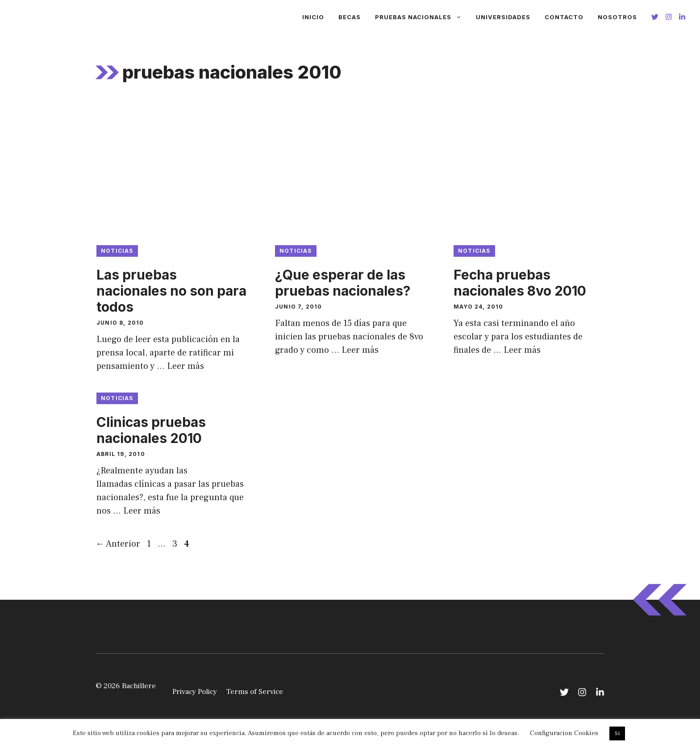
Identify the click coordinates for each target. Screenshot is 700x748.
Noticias (117, 251)
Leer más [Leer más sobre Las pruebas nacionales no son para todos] (185, 366)
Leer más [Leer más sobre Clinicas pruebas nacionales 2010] (142, 511)
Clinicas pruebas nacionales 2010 (151, 430)
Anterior (118, 544)
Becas (350, 17)
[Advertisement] (350, 169)
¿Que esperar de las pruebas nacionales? (343, 283)
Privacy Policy (195, 692)
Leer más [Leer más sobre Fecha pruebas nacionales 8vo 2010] (522, 350)
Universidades (503, 17)
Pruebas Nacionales (422, 17)
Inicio (313, 17)
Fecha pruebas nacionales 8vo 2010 (520, 283)
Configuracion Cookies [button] (564, 733)
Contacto (564, 17)
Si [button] (617, 733)
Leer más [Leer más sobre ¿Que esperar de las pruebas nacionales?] (360, 350)
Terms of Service (254, 692)
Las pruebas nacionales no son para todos (171, 291)
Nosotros (617, 17)
